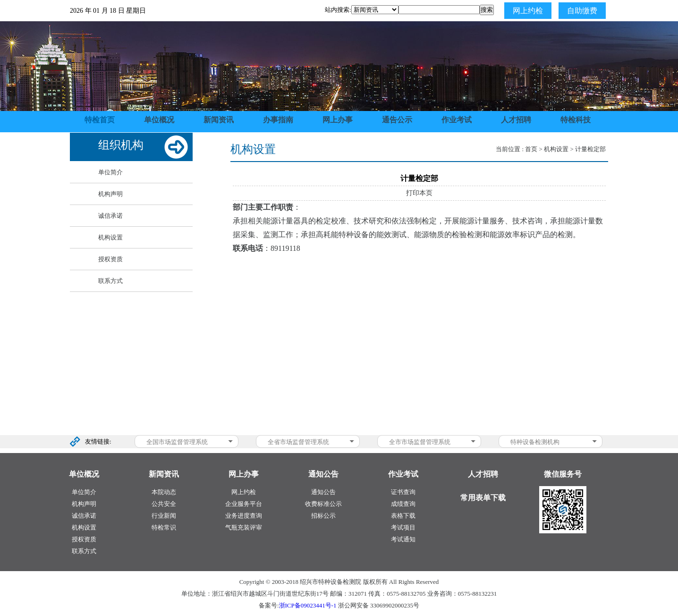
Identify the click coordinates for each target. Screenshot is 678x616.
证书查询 (403, 492)
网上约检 (528, 11)
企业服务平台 (244, 504)
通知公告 (323, 492)
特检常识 (164, 527)
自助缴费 (582, 11)
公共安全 (164, 504)
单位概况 (159, 120)
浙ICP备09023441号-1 (308, 605)
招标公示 (323, 516)
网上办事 (338, 120)
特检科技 (576, 120)
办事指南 (278, 120)
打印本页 (419, 193)
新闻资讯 (219, 120)
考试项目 (403, 527)
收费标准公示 (323, 504)
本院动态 (164, 492)
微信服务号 (563, 474)
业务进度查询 (244, 516)
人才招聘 (516, 120)
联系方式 (110, 281)
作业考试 (457, 120)
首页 (531, 149)
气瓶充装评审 (244, 527)
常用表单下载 (483, 498)
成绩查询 (403, 504)
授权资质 (110, 259)
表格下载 (403, 516)
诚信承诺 (110, 216)
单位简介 (110, 172)
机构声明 (110, 194)
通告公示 (397, 120)
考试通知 (403, 539)
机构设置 (110, 237)
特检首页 (100, 120)
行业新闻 (164, 516)
